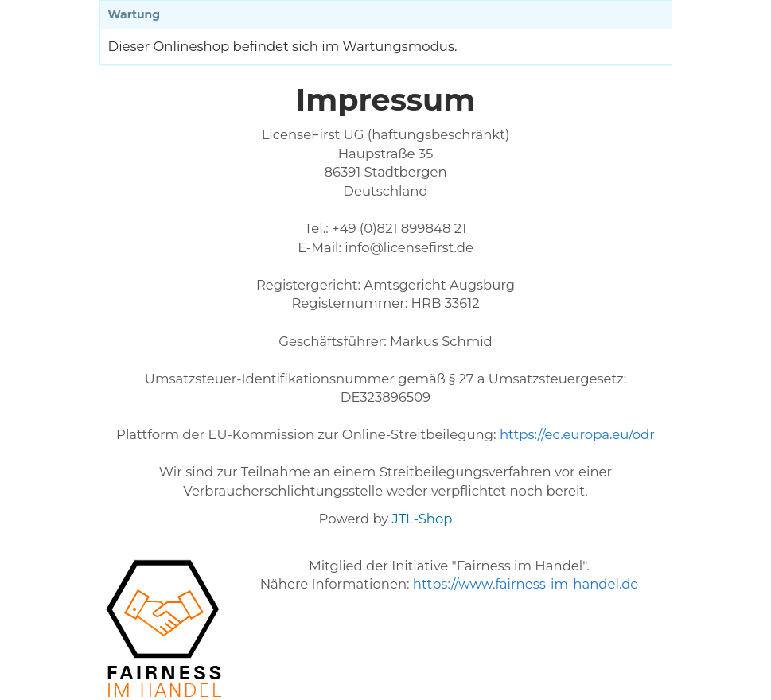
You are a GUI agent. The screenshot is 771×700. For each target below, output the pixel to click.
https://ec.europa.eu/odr (577, 434)
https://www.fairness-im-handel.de (526, 584)
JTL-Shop (422, 519)
